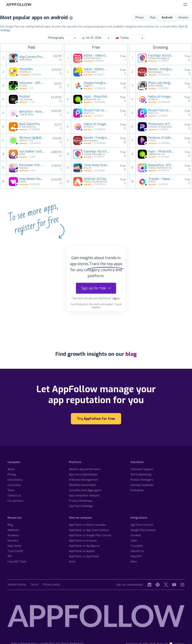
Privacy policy (52, 585)
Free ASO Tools (17, 562)
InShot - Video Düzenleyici (96, 56)
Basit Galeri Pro (30, 124)
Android (167, 18)
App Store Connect (142, 525)
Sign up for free (96, 288)
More (72, 562)
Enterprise (137, 490)
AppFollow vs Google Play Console (90, 535)
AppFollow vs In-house (83, 541)
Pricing (12, 475)
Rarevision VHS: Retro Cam (32, 165)
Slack (134, 541)
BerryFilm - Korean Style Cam (32, 112)
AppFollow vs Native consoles (87, 525)
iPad (153, 18)
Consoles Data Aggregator (85, 490)
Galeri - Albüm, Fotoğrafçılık (96, 69)
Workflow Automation (82, 485)
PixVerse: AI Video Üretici (161, 138)
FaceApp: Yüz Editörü (96, 152)
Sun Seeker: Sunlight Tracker (32, 152)
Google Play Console (143, 530)
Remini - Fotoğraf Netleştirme (96, 138)
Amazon (183, 18)
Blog (10, 525)
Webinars (13, 530)
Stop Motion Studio (32, 179)
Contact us (14, 496)
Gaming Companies (142, 485)
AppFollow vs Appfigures (84, 546)
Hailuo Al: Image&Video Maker (96, 124)
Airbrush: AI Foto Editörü (96, 179)
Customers (14, 485)
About (11, 469)
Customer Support (142, 469)
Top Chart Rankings (81, 506)
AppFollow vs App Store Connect (89, 530)
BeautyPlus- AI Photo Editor (161, 165)
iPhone (139, 18)
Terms (35, 585)
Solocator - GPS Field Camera (32, 83)
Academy (13, 535)
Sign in (116, 299)
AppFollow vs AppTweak (84, 556)
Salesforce (137, 551)
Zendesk (136, 535)
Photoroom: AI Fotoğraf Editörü (161, 124)
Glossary (13, 541)
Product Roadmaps (81, 501)
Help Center (15, 546)
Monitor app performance (85, 469)
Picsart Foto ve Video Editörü (96, 110)
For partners (15, 501)
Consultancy (15, 480)
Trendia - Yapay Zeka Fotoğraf (161, 179)
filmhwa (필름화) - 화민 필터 (32, 138)
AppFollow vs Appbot (82, 551)
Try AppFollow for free (96, 419)
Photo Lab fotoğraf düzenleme (161, 83)
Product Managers (142, 480)
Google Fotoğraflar (96, 83)
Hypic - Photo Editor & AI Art (96, 97)
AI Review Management (83, 480)
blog (131, 354)
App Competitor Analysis (84, 496)
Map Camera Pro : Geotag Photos (32, 57)
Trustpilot (137, 546)
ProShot (25, 97)
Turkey (130, 38)
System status (17, 585)
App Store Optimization (83, 475)
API (9, 556)
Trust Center (15, 551)
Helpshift (136, 556)
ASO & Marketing (141, 475)
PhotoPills (26, 69)
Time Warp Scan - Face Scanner (96, 165)
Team (11, 490)
